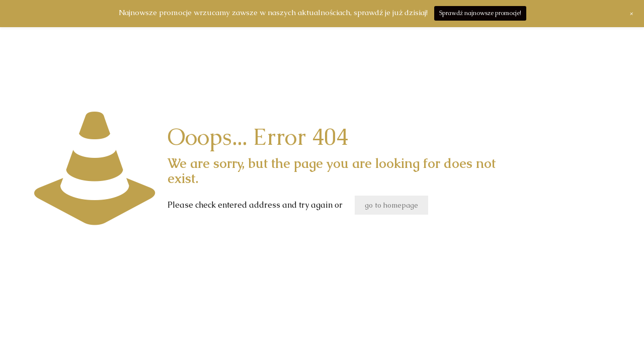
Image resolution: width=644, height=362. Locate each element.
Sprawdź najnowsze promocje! (480, 13)
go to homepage (391, 205)
